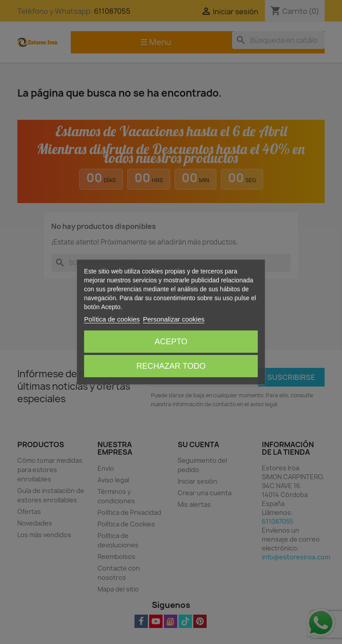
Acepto (171, 342)
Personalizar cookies (174, 319)
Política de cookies (112, 319)
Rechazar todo (171, 366)
